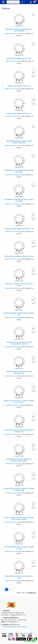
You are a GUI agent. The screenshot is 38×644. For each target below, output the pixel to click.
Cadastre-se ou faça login (13, 33)
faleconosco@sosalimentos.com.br (15, 627)
